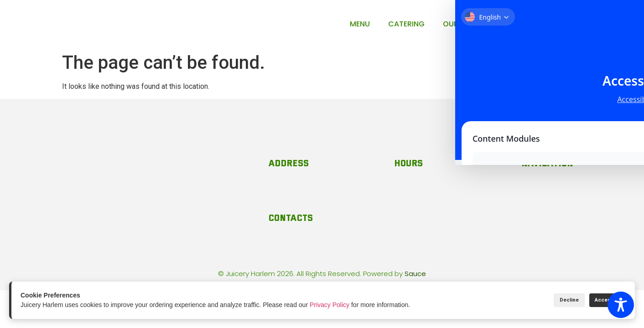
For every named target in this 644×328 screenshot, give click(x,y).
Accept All (602, 300)
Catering (406, 24)
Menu (360, 24)
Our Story (464, 24)
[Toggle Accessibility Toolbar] (621, 305)
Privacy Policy (330, 305)
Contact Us (527, 24)
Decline (553, 300)
